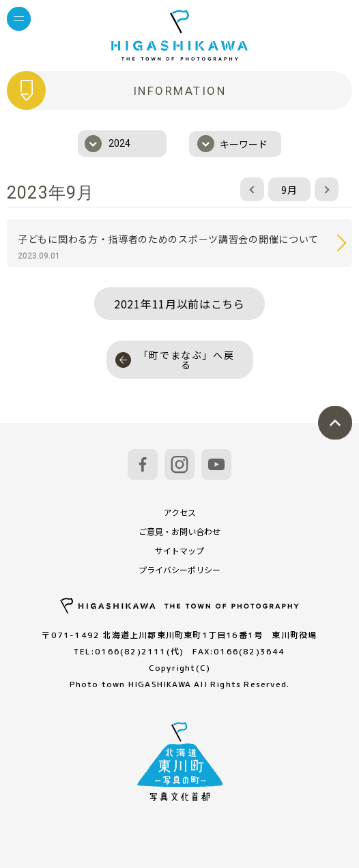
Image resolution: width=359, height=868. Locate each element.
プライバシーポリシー (179, 569)
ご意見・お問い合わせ (179, 531)
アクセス (180, 512)
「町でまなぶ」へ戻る (175, 360)
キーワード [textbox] (244, 144)
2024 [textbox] (119, 143)
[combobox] (122, 144)
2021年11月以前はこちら (179, 304)
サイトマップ (179, 550)
